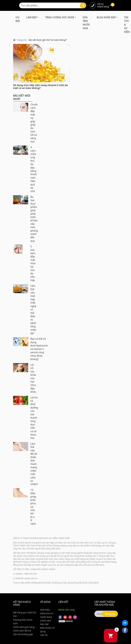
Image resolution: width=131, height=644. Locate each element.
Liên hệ (44, 635)
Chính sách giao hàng (24, 627)
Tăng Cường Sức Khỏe (60, 17)
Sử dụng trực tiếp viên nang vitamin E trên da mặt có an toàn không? (40, 87)
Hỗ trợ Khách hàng (103, 5)
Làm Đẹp (32, 17)
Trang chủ (22, 40)
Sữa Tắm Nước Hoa (86, 23)
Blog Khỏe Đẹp (106, 17)
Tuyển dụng (46, 617)
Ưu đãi (18, 19)
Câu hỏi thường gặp (23, 634)
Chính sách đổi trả (22, 631)
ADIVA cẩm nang (66, 610)
